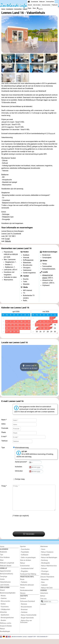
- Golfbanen (24, 560)
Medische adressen (27, 590)
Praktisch (55, 5)
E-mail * (4, 437)
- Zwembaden (25, 554)
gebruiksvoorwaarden (17, 642)
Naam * (4, 420)
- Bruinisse (24, 614)
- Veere (43, 554)
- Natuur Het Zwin (46, 593)
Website (8, 241)
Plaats (4, 432)
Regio (29, 8)
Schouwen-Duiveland (27, 606)
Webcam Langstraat (7, 568)
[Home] (29, 2)
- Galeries (3, 603)
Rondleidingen (5, 636)
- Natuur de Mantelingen (49, 562)
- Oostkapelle (45, 560)
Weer (34, 8)
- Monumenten (5, 606)
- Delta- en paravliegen (28, 562)
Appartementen (5, 576)
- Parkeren (24, 587)
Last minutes (5, 590)
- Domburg (44, 565)
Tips (2, 560)
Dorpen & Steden (6, 631)
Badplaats (4, 557)
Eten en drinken (26, 565)
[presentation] (29, 529)
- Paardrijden (25, 557)
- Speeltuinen (5, 620)
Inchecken (19, 467)
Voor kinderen (5, 562)
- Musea (3, 601)
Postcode (5, 428)
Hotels (2, 584)
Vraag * (4, 486)
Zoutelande (34, 2)
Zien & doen (37, 5)
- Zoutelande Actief (27, 573)
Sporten (23, 551)
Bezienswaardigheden (8, 598)
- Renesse (24, 609)
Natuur (2, 634)
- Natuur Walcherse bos (49, 571)
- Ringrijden (24, 576)
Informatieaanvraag (22, 448)
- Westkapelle (45, 568)
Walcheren (44, 551)
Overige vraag (20, 479)
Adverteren (44, 598)
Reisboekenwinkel (26, 595)
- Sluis (42, 587)
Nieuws (23, 598)
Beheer (43, 601)
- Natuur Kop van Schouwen (26, 626)
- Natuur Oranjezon (47, 557)
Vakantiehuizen (5, 587)
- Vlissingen (44, 576)
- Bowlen (3, 625)
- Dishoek (44, 573)
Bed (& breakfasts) (7, 579)
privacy (25, 642)
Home (2, 551)
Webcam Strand (6, 571)
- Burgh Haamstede (27, 623)
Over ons (43, 604)
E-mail (7, 239)
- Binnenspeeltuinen (7, 623)
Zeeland (23, 603)
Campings (4, 581)
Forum (22, 593)
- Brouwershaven (26, 612)
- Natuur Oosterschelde (28, 620)
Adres (3, 424)
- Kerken (3, 609)
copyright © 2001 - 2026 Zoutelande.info (37, 642)
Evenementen (46, 5)
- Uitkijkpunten (5, 614)
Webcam (42, 2)
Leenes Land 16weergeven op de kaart (30, 367)
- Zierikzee (24, 617)
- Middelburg (45, 579)
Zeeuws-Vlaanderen (47, 582)
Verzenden (29, 539)
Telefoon (4, 441)
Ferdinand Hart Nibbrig (28, 579)
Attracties (3, 617)
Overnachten (50, 2)
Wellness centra (6, 628)
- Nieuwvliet (44, 584)
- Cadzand (44, 590)
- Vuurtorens (4, 612)
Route (22, 584)
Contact (43, 609)
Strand (30, 5)
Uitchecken (19, 471)
